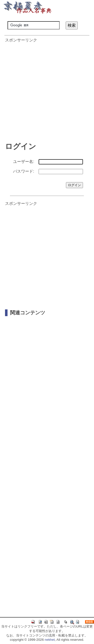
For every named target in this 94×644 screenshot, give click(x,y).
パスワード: (24, 171)
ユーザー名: (24, 162)
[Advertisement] (47, 90)
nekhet (50, 640)
